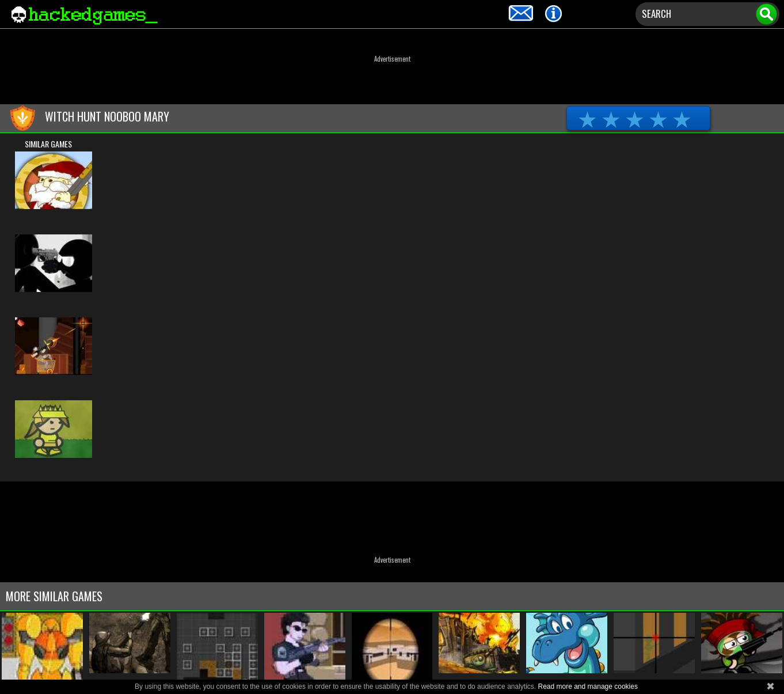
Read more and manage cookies (587, 687)
